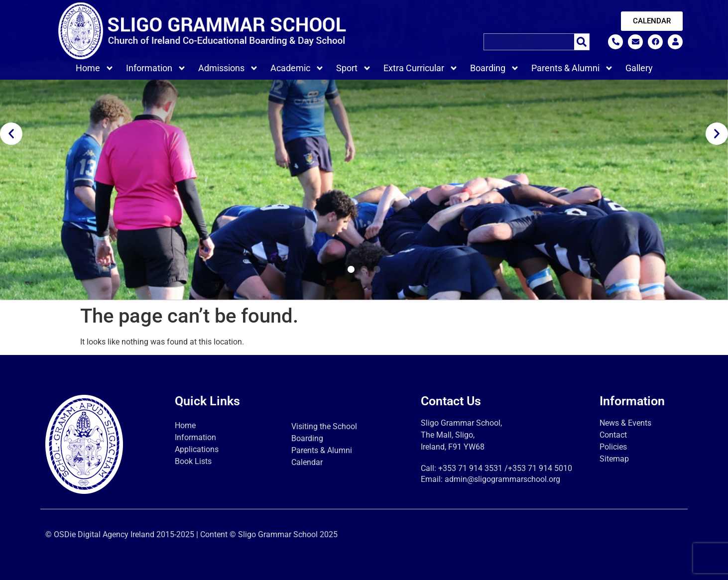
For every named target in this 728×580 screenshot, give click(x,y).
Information (156, 68)
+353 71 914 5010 (540, 468)
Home (95, 68)
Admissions (228, 68)
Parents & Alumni (572, 68)
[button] (11, 134)
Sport (354, 68)
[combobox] (529, 42)
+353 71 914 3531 (470, 468)
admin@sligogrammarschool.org (502, 479)
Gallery (639, 68)
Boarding (495, 68)
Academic (297, 68)
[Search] (582, 42)
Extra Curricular (421, 68)
